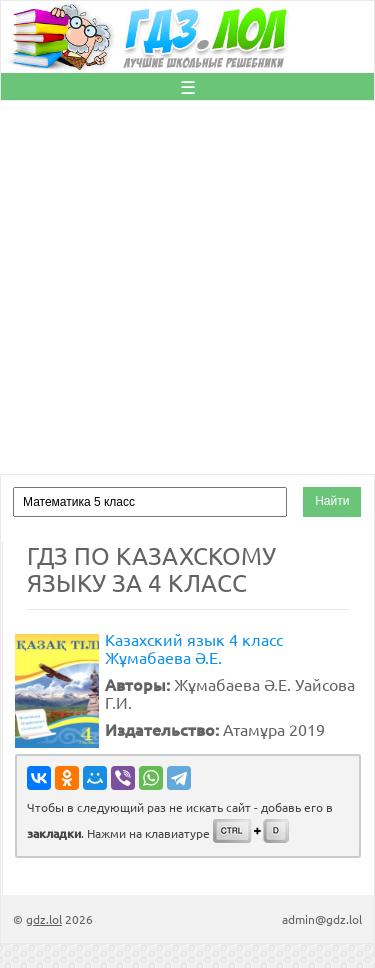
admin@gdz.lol (322, 919)
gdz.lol (44, 919)
